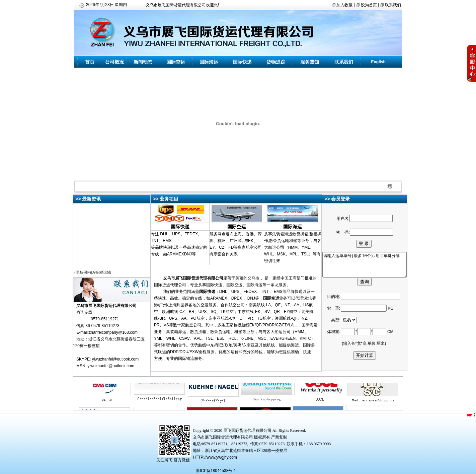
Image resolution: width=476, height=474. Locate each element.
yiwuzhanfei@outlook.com (115, 359)
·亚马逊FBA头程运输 (93, 274)
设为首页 (369, 5)
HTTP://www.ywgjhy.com (215, 457)
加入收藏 (344, 5)
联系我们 (393, 5)
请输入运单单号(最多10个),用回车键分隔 (369, 265)
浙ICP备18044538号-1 (216, 471)
